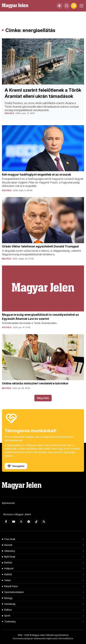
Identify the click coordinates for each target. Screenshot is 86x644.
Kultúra (8, 610)
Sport (7, 616)
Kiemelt (8, 545)
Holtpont (9, 568)
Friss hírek (10, 539)
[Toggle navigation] (81, 6)
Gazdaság (10, 604)
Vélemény (10, 551)
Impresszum (8, 503)
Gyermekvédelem (14, 592)
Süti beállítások (66, 639)
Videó (8, 580)
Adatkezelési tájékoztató (46, 639)
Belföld (8, 563)
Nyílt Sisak (10, 557)
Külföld (8, 574)
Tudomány (10, 621)
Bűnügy (8, 598)
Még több (43, 398)
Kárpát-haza (11, 586)
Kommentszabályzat (23, 639)
